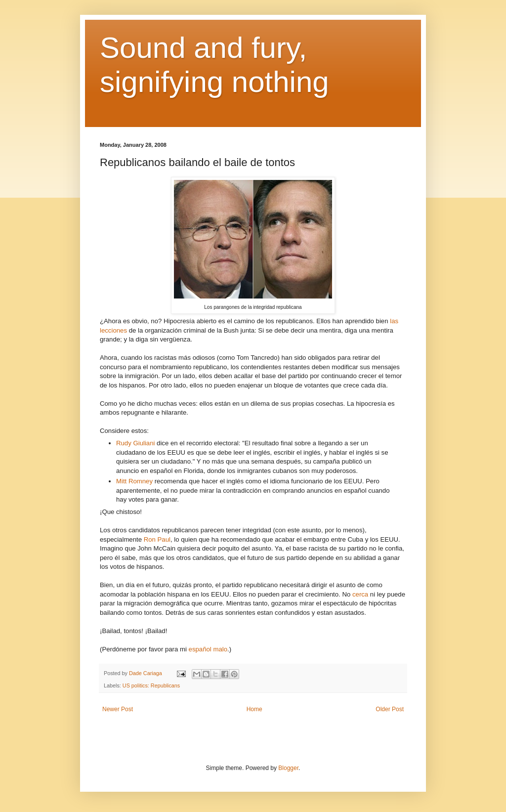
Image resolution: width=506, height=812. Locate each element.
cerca (360, 594)
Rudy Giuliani (135, 443)
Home (254, 709)
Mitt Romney (134, 481)
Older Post (390, 709)
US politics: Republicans (151, 685)
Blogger (288, 768)
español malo (208, 649)
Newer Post (118, 709)
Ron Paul (157, 539)
